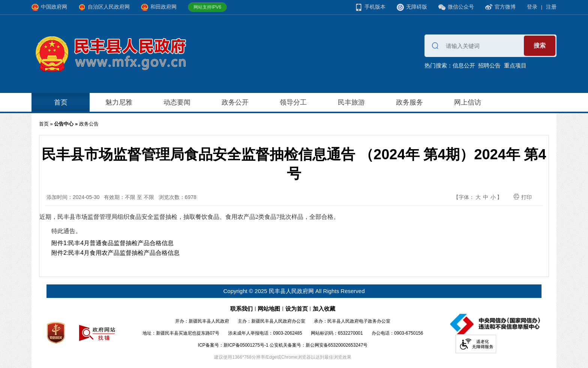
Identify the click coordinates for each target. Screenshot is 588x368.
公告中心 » (66, 124)
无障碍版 (412, 7)
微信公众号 (456, 7)
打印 (523, 197)
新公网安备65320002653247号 (337, 345)
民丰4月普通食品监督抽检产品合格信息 (121, 243)
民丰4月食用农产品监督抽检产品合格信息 (124, 253)
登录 (532, 7)
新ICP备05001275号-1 (246, 345)
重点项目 (515, 65)
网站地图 (269, 309)
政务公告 (89, 124)
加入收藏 (324, 309)
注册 (551, 7)
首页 (61, 102)
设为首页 (297, 309)
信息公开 (464, 65)
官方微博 (500, 7)
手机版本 (370, 7)
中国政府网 (49, 7)
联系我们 (241, 309)
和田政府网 (159, 7)
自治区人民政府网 (104, 7)
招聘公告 (489, 65)
